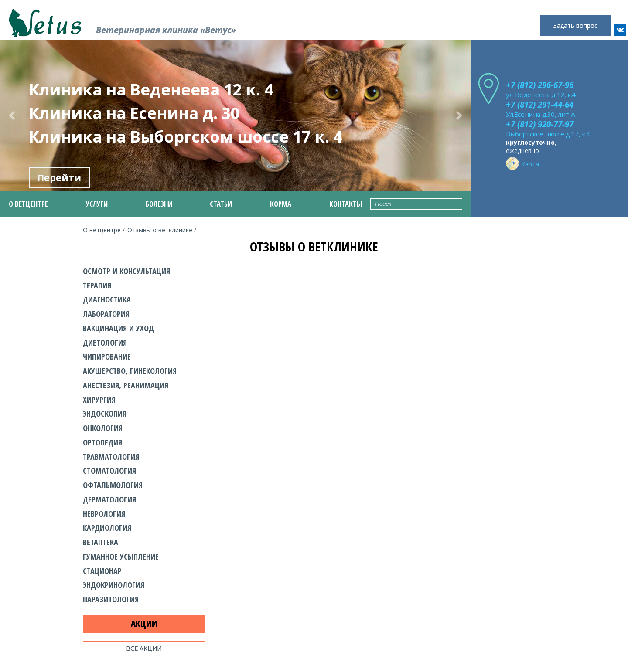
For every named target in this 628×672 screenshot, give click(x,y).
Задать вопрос (575, 25)
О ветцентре (102, 230)
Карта (522, 163)
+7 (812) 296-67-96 (540, 85)
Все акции (144, 648)
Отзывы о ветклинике (160, 230)
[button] (12, 115)
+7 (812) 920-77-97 (540, 124)
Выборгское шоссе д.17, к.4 (548, 134)
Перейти (59, 178)
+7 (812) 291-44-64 (540, 104)
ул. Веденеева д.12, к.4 (541, 95)
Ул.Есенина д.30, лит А (540, 114)
